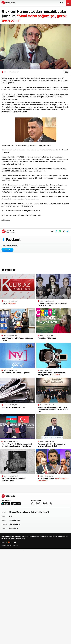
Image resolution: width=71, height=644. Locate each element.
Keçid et (7, 250)
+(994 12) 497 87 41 (15, 520)
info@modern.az (14, 528)
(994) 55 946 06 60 (15, 524)
